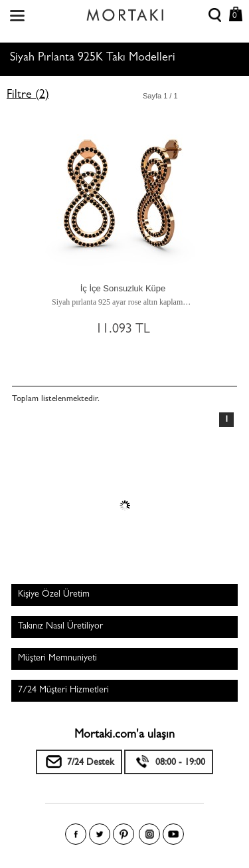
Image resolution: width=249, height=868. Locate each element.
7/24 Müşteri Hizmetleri (63, 690)
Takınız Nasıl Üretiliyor (60, 627)
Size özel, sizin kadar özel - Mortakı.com (125, 12)
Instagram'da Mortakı (149, 834)
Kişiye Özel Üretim (54, 595)
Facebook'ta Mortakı (76, 834)
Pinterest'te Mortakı (124, 834)
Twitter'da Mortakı (100, 834)
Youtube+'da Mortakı (173, 834)
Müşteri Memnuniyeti (57, 658)
